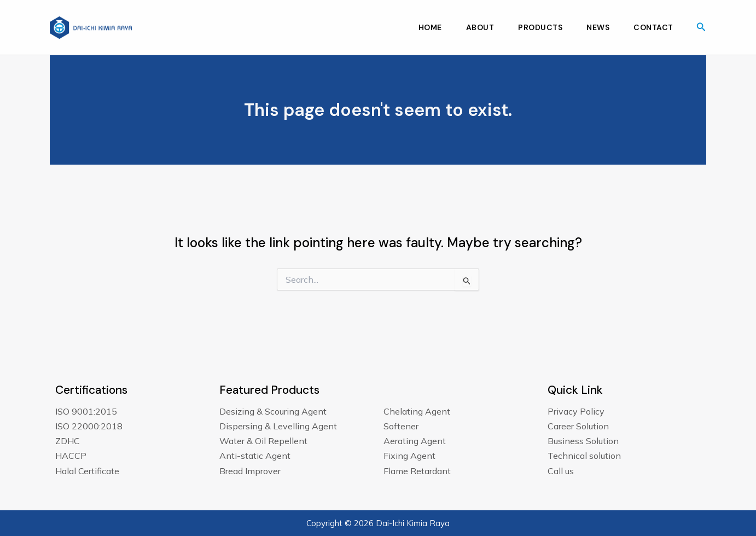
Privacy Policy (576, 411)
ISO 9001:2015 (86, 411)
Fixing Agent (409, 456)
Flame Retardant (417, 471)
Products (540, 27)
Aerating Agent (415, 441)
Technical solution (584, 456)
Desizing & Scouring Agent (273, 411)
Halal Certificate (87, 471)
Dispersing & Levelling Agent (278, 426)
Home (430, 27)
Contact (653, 27)
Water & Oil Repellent (263, 441)
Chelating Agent (417, 411)
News (598, 27)
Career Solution (578, 426)
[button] (701, 27)
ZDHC (68, 441)
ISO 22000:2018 (89, 426)
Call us (561, 471)
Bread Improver (250, 471)
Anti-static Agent (255, 456)
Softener (401, 426)
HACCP (71, 456)
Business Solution (583, 441)
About (480, 27)
